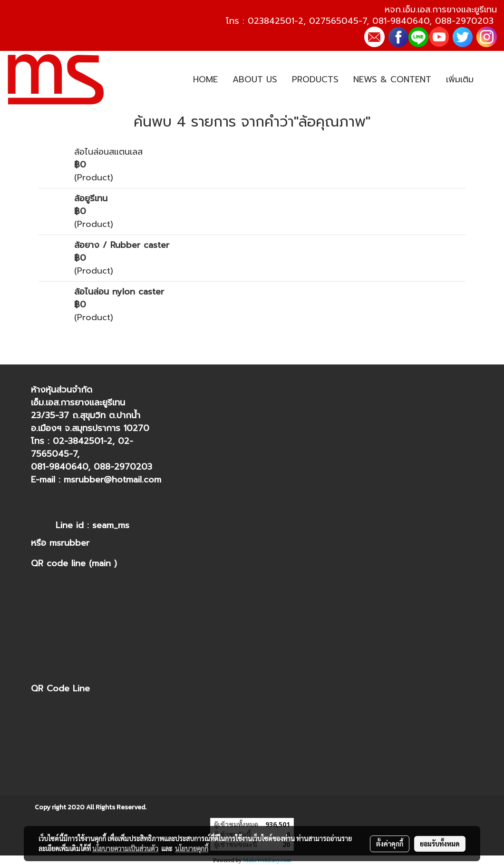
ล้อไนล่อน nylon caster (119, 292)
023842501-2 (276, 21)
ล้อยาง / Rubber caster (122, 245)
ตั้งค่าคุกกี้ (390, 844)
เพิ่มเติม (460, 79)
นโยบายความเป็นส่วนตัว (125, 848)
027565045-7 (338, 21)
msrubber (69, 543)
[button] (489, 80)
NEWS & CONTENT (392, 79)
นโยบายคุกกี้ (192, 848)
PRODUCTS (315, 79)
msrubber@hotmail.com (112, 480)
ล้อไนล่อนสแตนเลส (108, 152)
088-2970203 (464, 21)
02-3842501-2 (82, 441)
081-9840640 (401, 21)
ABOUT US (255, 79)
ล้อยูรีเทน (91, 198)
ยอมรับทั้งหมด (440, 844)
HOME (205, 79)
